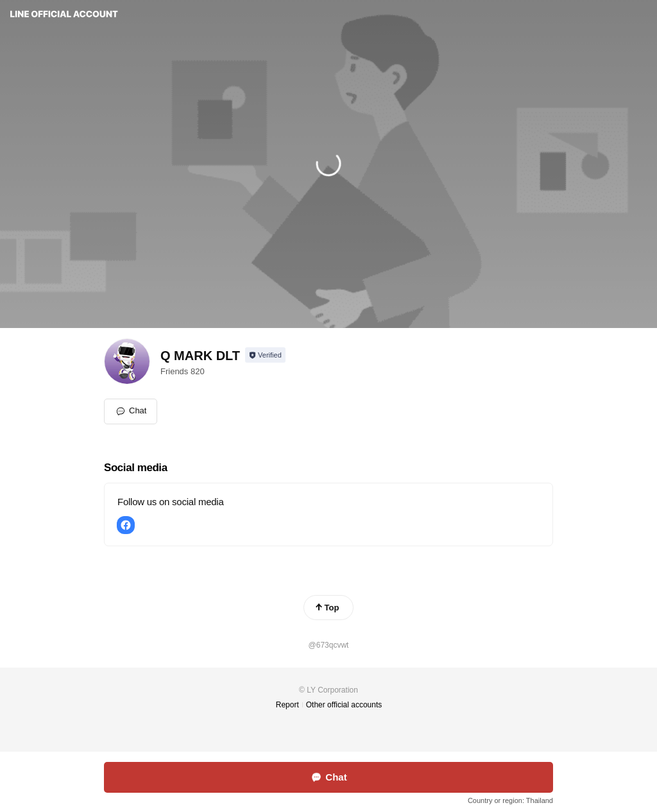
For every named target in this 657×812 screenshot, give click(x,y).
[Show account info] (265, 355)
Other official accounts (344, 705)
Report (287, 705)
